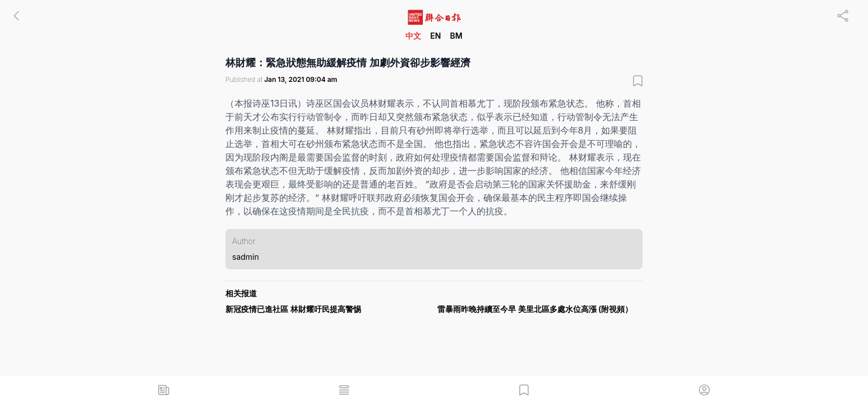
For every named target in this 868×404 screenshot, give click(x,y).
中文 (413, 36)
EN (435, 36)
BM (456, 36)
